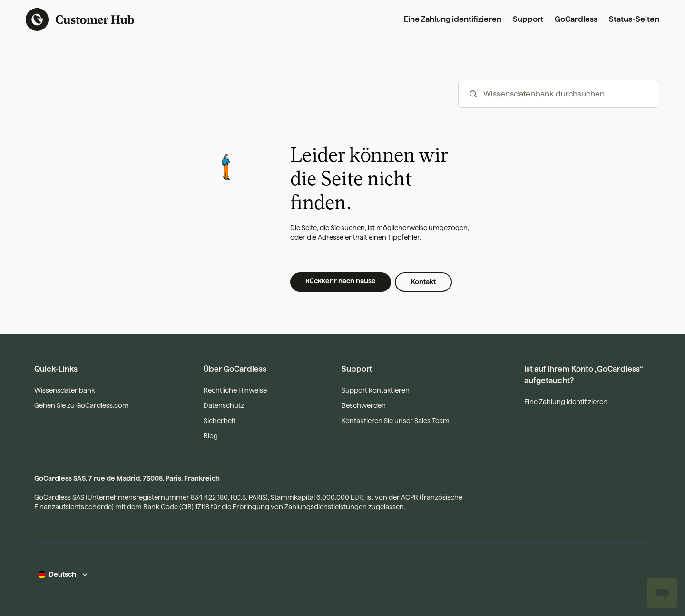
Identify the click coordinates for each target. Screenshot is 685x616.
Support (528, 19)
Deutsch (63, 574)
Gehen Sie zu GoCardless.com (82, 405)
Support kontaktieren (376, 390)
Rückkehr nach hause (341, 281)
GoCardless (576, 19)
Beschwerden (364, 405)
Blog (211, 436)
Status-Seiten (634, 19)
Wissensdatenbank (65, 390)
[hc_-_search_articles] (559, 94)
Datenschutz (224, 405)
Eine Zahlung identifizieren (453, 19)
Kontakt (423, 282)
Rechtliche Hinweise (235, 390)
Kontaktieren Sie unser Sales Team (396, 421)
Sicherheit (220, 421)
